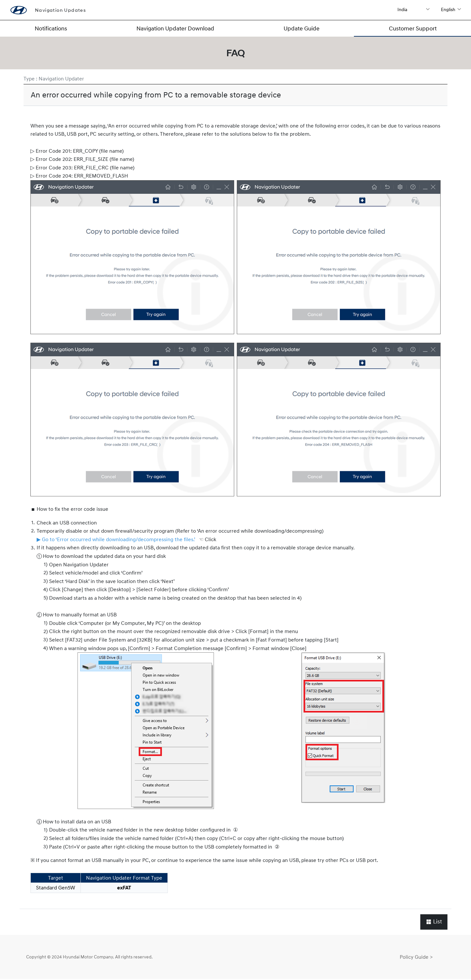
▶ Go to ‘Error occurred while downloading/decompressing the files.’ (116, 540)
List (434, 922)
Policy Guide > (416, 957)
